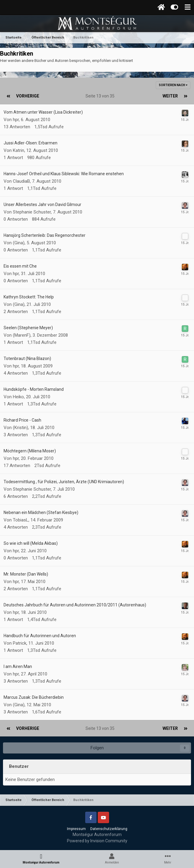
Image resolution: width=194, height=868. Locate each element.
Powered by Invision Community (97, 841)
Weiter (170, 96)
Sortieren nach (173, 85)
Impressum (76, 829)
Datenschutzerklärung (109, 829)
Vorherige (28, 96)
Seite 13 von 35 (101, 96)
